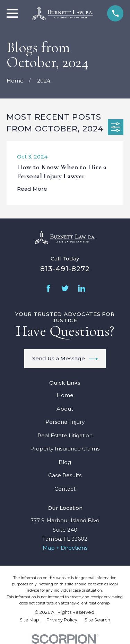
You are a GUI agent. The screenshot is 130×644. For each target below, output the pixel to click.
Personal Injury (65, 422)
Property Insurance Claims (65, 449)
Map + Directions (65, 548)
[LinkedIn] (82, 288)
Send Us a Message (65, 359)
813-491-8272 (65, 269)
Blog (65, 462)
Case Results (65, 475)
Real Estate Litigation (65, 435)
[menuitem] (29, 620)
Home (65, 395)
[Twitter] (65, 288)
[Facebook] (48, 288)
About (65, 409)
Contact (65, 489)
